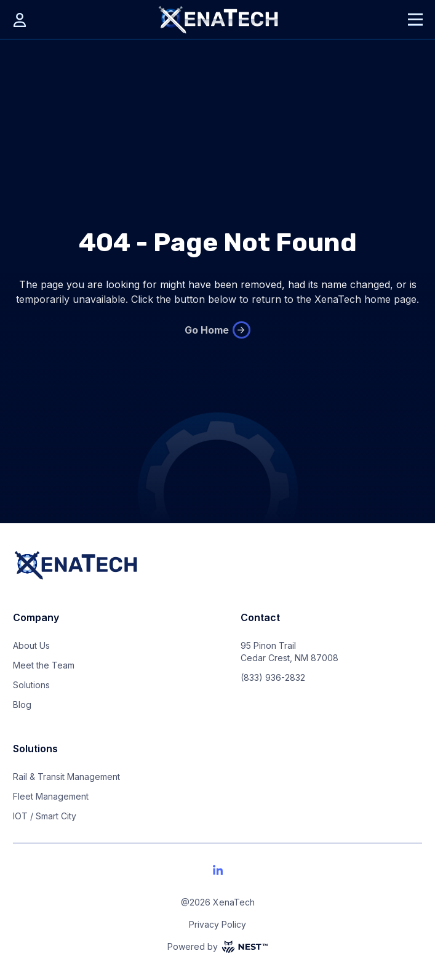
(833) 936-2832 (273, 677)
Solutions (31, 685)
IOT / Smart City (45, 816)
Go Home (217, 330)
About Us (31, 645)
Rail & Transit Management (66, 777)
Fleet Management (51, 796)
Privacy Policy (217, 924)
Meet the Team (44, 665)
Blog (22, 705)
